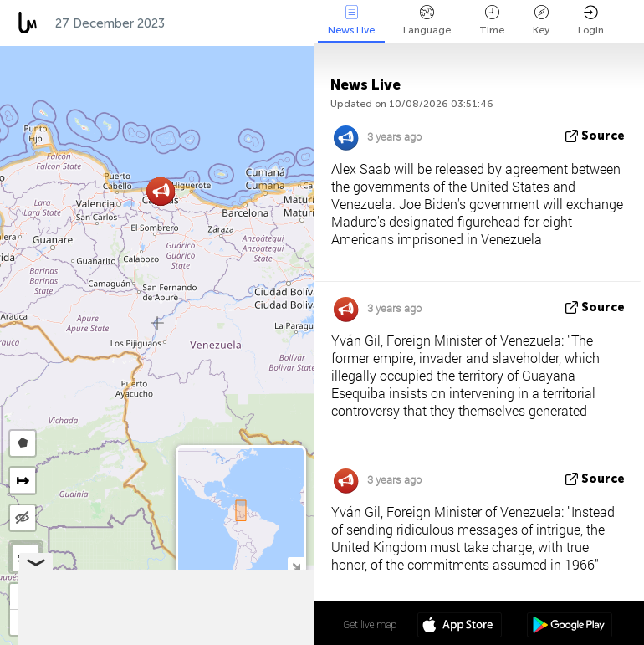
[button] (161, 191)
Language (427, 20)
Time (492, 20)
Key (541, 20)
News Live (351, 20)
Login (591, 20)
